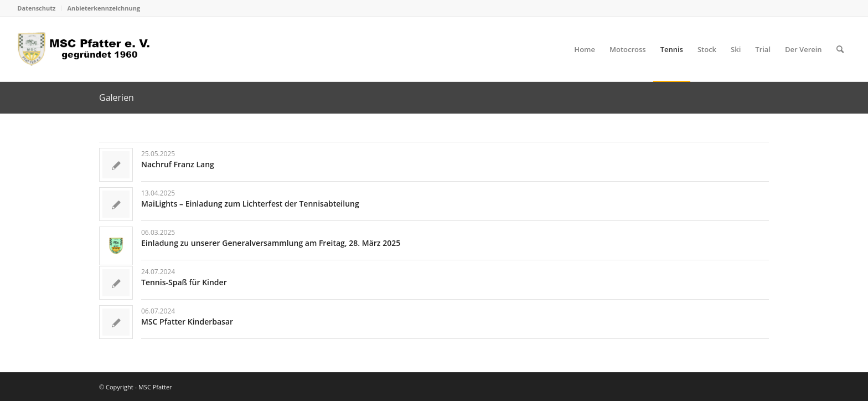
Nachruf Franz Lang (178, 164)
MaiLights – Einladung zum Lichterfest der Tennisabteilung (250, 204)
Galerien (117, 97)
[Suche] (840, 49)
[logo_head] (87, 49)
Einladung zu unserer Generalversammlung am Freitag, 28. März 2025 (271, 243)
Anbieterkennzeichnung (104, 8)
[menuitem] (39, 8)
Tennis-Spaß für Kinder (184, 282)
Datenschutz (36, 8)
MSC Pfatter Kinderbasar (187, 322)
